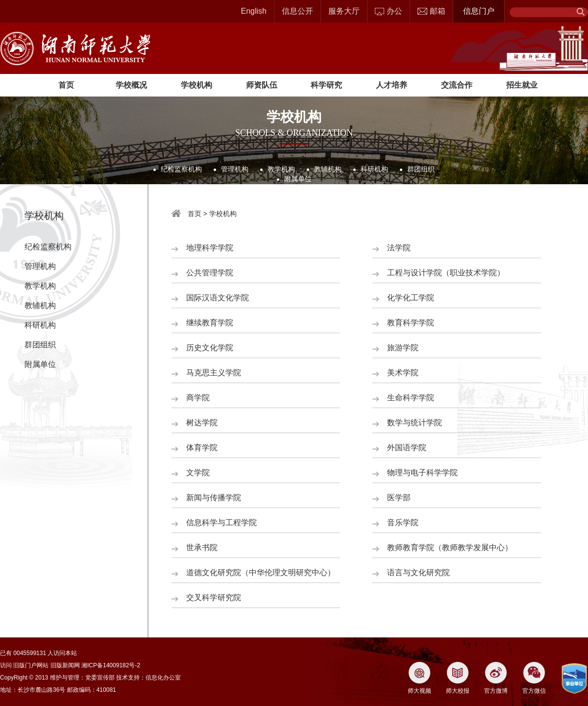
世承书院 (202, 548)
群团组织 (421, 169)
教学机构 (281, 169)
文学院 (198, 473)
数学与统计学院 (415, 423)
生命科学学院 (411, 398)
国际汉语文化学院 (218, 298)
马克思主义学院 (214, 373)
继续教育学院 (210, 323)
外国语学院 (407, 448)
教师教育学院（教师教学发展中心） (450, 548)
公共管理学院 (210, 273)
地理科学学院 (210, 248)
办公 (389, 11)
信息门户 (479, 11)
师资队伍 (262, 85)
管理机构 (235, 169)
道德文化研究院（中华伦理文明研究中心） (261, 572)
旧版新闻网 (65, 665)
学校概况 (131, 85)
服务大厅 (344, 11)
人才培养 (392, 85)
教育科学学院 (411, 323)
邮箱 (431, 11)
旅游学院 (403, 348)
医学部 (399, 498)
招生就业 (522, 85)
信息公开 (297, 11)
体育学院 (202, 448)
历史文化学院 (210, 348)
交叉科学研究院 (214, 597)
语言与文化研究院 (418, 572)
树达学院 (202, 423)
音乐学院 (403, 523)
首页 (66, 85)
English (254, 11)
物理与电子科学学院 (422, 473)
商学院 (198, 398)
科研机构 (374, 169)
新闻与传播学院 (214, 498)
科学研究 (326, 85)
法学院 (399, 248)
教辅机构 (328, 169)
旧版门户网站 (31, 665)
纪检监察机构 (181, 169)
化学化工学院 (411, 298)
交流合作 (457, 85)
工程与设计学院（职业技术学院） (446, 273)
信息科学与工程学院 (221, 523)
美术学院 (403, 373)
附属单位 (298, 179)
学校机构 (196, 85)
